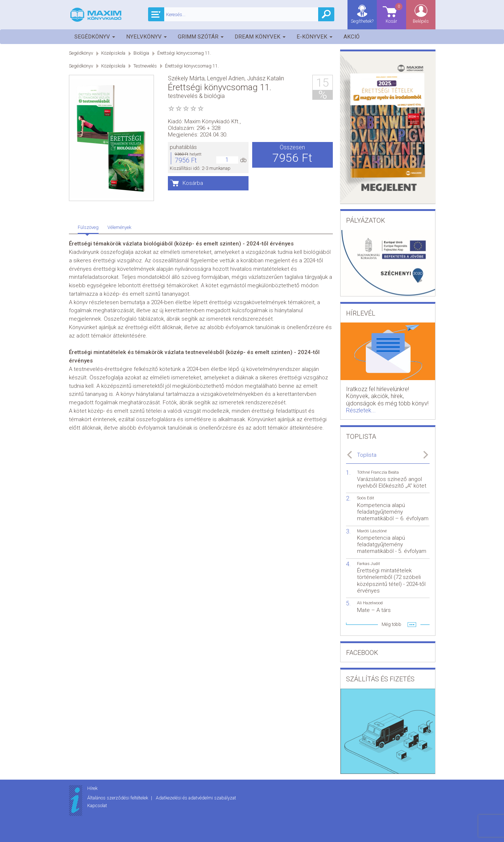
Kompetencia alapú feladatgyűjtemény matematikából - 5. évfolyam (392, 544)
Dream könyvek (260, 37)
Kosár (394, 13)
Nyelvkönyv (146, 37)
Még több (391, 624)
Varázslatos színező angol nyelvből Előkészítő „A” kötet (392, 482)
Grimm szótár (201, 37)
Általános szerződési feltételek (118, 798)
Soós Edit (366, 498)
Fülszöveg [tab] (88, 227)
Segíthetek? (362, 21)
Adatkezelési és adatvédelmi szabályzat (196, 798)
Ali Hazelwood (370, 603)
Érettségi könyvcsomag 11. (184, 53)
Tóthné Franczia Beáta (378, 472)
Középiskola (113, 53)
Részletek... (361, 410)
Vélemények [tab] (119, 227)
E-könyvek (314, 37)
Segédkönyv (95, 37)
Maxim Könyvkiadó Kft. (212, 121)
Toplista (367, 455)
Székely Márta (186, 78)
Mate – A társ (374, 610)
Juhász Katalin (266, 78)
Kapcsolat (97, 805)
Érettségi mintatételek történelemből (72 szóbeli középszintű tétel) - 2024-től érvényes (391, 581)
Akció (352, 37)
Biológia (141, 53)
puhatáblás (183, 147)
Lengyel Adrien (226, 78)
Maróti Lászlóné (372, 531)
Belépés (421, 21)
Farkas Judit (369, 564)
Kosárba (193, 183)
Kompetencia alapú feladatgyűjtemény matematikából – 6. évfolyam (393, 512)
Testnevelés (145, 66)
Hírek (92, 788)
